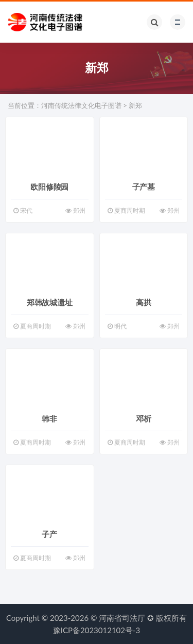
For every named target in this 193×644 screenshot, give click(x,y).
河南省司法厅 (122, 618)
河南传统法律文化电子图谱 (81, 105)
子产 (49, 534)
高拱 (144, 302)
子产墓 (144, 187)
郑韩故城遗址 (50, 302)
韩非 (49, 418)
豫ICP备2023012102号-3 (97, 630)
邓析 (144, 418)
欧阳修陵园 (49, 187)
